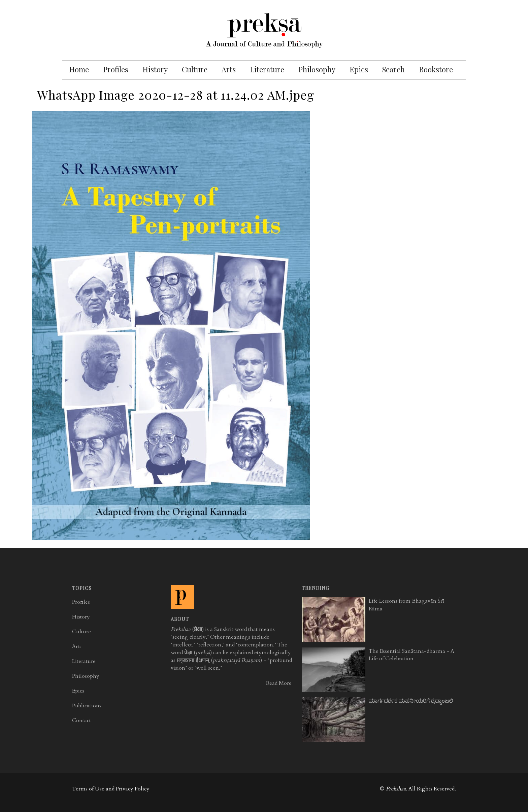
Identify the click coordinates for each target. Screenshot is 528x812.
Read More (279, 683)
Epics (359, 69)
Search (393, 69)
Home (79, 69)
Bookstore (436, 69)
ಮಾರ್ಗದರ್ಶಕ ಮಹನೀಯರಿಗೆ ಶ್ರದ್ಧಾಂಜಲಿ (411, 701)
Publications (87, 706)
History (155, 69)
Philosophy (317, 69)
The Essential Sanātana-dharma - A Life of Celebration (411, 655)
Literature (267, 69)
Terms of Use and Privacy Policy (111, 789)
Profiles (116, 69)
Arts (229, 69)
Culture (195, 69)
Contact (81, 720)
